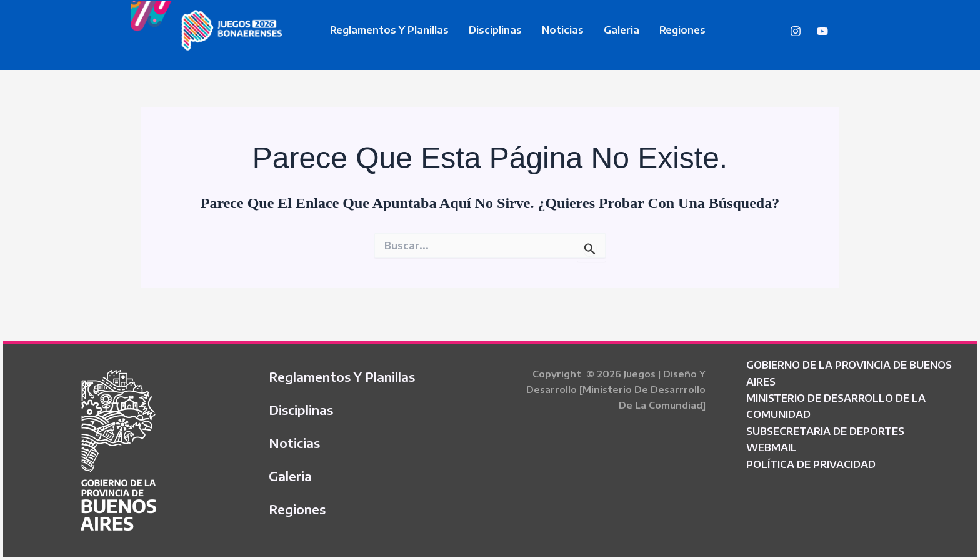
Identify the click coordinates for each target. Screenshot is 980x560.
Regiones (682, 30)
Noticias (563, 30)
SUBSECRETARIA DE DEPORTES (825, 431)
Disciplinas (495, 30)
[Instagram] (796, 31)
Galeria (622, 30)
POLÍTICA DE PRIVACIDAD (811, 464)
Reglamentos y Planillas (389, 30)
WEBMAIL (772, 447)
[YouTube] (822, 31)
